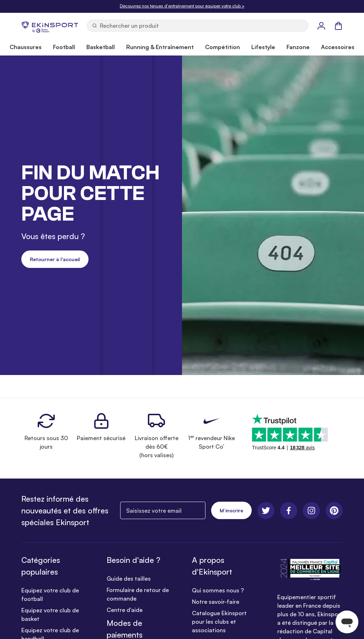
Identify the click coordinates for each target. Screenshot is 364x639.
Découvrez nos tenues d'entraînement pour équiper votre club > (182, 6)
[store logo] (50, 26)
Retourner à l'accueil (55, 259)
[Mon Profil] (321, 26)
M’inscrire (231, 510)
